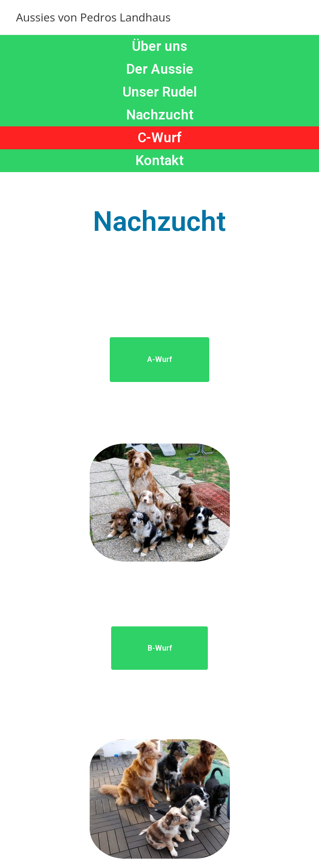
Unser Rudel (160, 92)
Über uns (159, 46)
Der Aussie (160, 69)
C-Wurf (160, 138)
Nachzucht (160, 115)
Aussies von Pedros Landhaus (93, 17)
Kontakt (159, 160)
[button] (159, 360)
